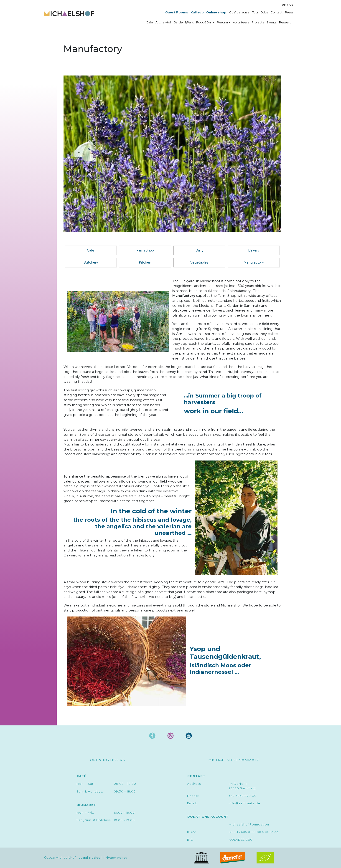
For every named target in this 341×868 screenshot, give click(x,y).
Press (289, 12)
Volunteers (241, 22)
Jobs (264, 12)
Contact (276, 12)
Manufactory (254, 262)
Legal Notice (90, 858)
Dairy (199, 250)
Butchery (91, 262)
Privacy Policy (115, 858)
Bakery (254, 250)
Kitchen (145, 262)
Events (272, 22)
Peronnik (224, 22)
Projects (258, 22)
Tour (255, 12)
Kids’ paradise (239, 12)
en (284, 5)
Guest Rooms (177, 12)
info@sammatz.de (244, 803)
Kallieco (197, 12)
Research (286, 22)
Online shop (216, 12)
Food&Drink (205, 22)
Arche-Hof (163, 22)
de (291, 5)
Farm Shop (145, 250)
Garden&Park (184, 22)
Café (149, 22)
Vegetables (199, 262)
